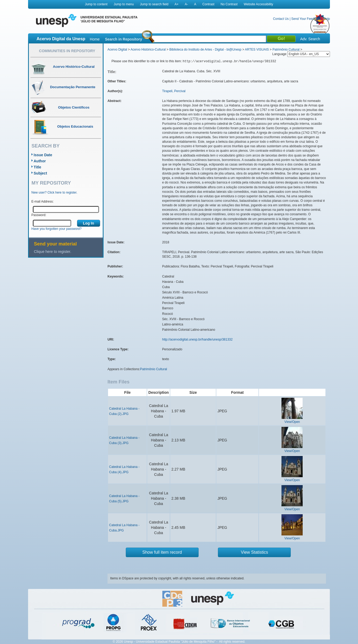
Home (95, 39)
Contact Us (281, 19)
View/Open (292, 422)
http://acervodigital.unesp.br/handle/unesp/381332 (197, 339)
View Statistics (255, 552)
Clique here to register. (53, 252)
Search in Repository (123, 39)
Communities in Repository (67, 51)
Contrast (208, 4)
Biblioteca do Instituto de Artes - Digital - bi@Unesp (205, 50)
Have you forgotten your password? (57, 229)
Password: (39, 215)
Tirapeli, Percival (174, 91)
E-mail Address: (43, 202)
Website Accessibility (258, 4)
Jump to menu (124, 4)
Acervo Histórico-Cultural (148, 50)
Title (37, 167)
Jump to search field (154, 4)
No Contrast (229, 4)
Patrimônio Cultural (286, 50)
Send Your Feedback (306, 19)
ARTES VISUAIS (257, 50)
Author (40, 161)
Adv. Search (310, 39)
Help (327, 19)
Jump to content (96, 4)
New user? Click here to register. (54, 193)
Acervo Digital (117, 50)
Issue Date (43, 155)
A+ (176, 4)
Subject (40, 173)
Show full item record (162, 552)
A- (186, 4)
